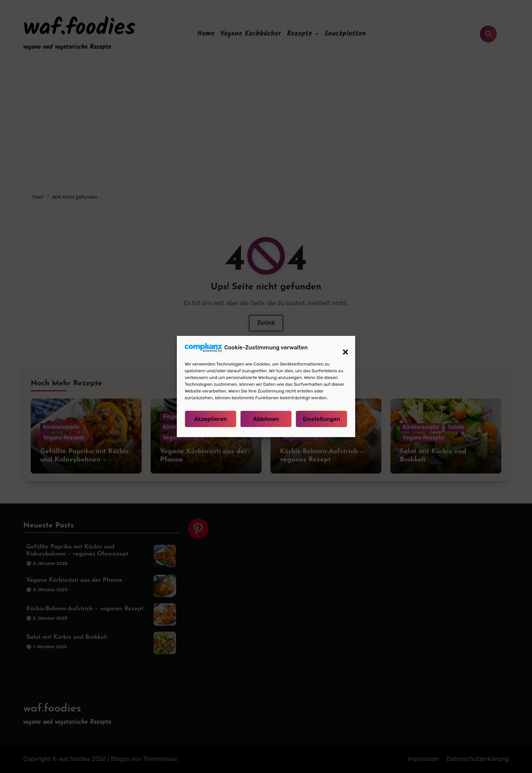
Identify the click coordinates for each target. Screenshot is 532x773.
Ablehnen (266, 419)
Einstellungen (321, 419)
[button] (342, 348)
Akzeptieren (211, 419)
